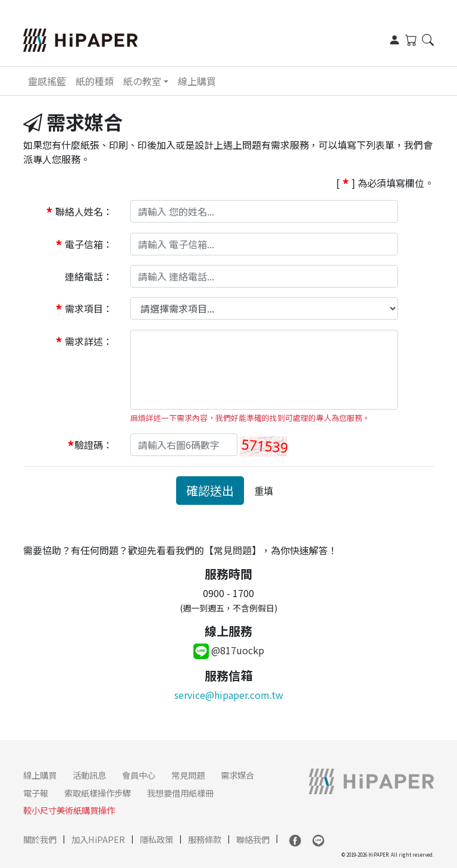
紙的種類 (95, 81)
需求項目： (84, 310)
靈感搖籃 (47, 81)
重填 (264, 491)
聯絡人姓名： (79, 213)
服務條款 (205, 839)
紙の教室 (142, 81)
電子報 (36, 793)
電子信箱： (84, 245)
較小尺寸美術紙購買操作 (69, 810)
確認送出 (210, 490)
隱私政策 (156, 839)
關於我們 (40, 839)
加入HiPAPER (98, 839)
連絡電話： (89, 276)
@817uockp (229, 650)
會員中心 (139, 775)
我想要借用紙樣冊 (180, 793)
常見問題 (233, 550)
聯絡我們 (253, 839)
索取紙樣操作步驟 (98, 793)
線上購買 (197, 81)
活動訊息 (89, 775)
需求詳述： (84, 343)
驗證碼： (90, 446)
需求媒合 (237, 775)
